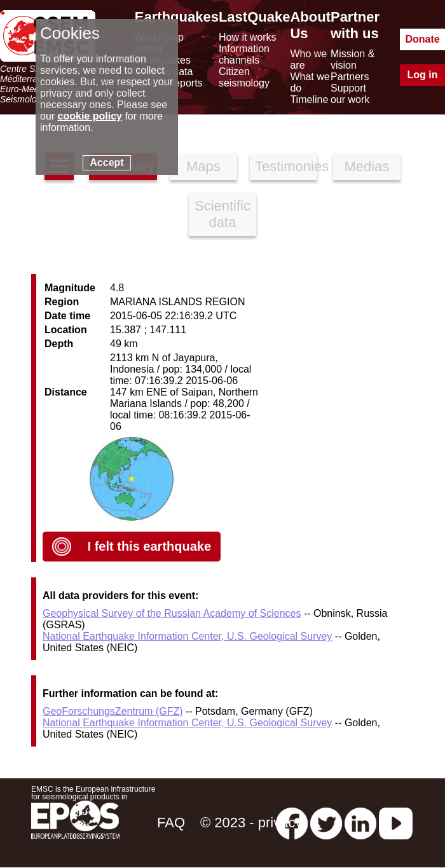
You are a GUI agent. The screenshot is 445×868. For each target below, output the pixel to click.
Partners (350, 77)
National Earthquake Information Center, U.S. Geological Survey (187, 636)
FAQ (171, 823)
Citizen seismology (244, 77)
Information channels (244, 54)
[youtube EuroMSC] (396, 823)
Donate (422, 39)
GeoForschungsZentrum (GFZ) (113, 711)
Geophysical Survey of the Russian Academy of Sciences (172, 613)
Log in (423, 75)
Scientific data (222, 214)
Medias (366, 166)
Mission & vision (353, 59)
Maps (203, 166)
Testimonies (286, 166)
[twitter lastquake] (326, 823)
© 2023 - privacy (251, 823)
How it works (248, 37)
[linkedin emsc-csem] (360, 823)
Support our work (350, 94)
